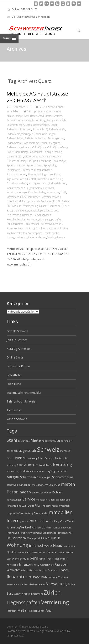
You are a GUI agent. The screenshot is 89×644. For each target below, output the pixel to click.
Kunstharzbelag (37, 192)
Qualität (12, 552)
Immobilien (13, 111)
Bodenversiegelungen (19, 147)
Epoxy (22, 165)
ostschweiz (12, 485)
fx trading (23, 533)
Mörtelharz (13, 197)
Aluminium (31, 465)
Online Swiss (15, 357)
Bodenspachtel (56, 138)
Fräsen (64, 570)
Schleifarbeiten (15, 224)
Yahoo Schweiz (17, 419)
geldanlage (24, 441)
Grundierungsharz (17, 183)
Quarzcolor (13, 215)
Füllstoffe (42, 179)
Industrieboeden (16, 188)
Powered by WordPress (21, 631)
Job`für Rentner (17, 340)
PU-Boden (12, 206)
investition (64, 506)
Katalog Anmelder (19, 349)
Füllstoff (32, 179)
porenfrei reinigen (17, 201)
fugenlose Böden (51, 174)
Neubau (24, 584)
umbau (55, 440)
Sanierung (54, 485)
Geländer (37, 552)
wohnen (19, 594)
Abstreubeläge (15, 116)
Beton (29, 125)
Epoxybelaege (35, 165)
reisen (22, 538)
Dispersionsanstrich (35, 157)
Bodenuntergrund (51, 143)
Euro (10, 593)
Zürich (52, 592)
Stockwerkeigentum (18, 559)
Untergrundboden (17, 237)
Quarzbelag (20, 211)
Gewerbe (50, 107)
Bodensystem (14, 143)
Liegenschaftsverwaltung (20, 513)
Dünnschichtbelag (17, 161)
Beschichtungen (15, 125)
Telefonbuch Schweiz (21, 401)
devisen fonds (65, 533)
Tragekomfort (60, 559)
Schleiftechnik (32, 224)
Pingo (49, 559)
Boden (54, 125)
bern (34, 558)
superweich (25, 552)
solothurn (44, 527)
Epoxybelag (50, 165)
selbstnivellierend (51, 224)
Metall (23, 610)
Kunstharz (49, 188)
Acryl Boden (31, 116)
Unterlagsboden (37, 237)
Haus (57, 545)
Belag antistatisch (56, 120)
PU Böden (63, 201)
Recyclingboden (42, 215)
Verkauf (26, 527)
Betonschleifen (41, 125)
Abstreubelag (54, 111)
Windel (23, 485)
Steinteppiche (51, 233)
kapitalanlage (63, 500)
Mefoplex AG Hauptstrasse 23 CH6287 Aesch (37, 97)
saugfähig (50, 471)
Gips (20, 465)
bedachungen (37, 611)
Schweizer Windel (41, 493)
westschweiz (47, 565)
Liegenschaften (23, 602)
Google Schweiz (17, 331)
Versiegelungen (56, 237)
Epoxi (35, 161)
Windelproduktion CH (39, 538)
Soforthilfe (14, 375)
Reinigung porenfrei (50, 219)
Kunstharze (53, 192)
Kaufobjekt (61, 458)
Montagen (41, 500)
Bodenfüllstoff (40, 129)
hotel (45, 577)
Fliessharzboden (43, 170)
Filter (38, 505)
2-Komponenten (36, 111)
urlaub (56, 538)
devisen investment (34, 471)
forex (42, 559)
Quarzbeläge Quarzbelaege (44, 211)
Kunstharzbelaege (17, 192)
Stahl (12, 440)
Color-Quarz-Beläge (18, 152)
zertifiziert (67, 441)
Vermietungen (15, 471)
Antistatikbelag (15, 120)
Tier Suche (14, 410)
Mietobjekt (45, 477)
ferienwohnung (29, 564)
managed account (62, 528)
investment (35, 533)
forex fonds (40, 513)
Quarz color (54, 206)
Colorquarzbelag (53, 152)
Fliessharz (27, 170)
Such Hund (14, 384)
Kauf (34, 528)
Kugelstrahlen (34, 188)
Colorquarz (36, 152)
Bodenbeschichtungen (19, 129)
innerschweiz (41, 545)
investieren (13, 584)
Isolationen (69, 546)
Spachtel (41, 228)
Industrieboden (58, 183)
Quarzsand (26, 215)
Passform (12, 611)
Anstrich (58, 116)
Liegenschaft (27, 450)
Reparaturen (20, 576)
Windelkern (46, 465)
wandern (28, 505)
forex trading (14, 506)
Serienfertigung (63, 477)
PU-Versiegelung (28, 206)
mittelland (12, 565)
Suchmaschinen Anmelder (24, 393)
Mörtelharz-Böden (30, 197)
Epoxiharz (12, 165)
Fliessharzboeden (16, 174)
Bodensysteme (31, 143)
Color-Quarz (39, 147)
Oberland (53, 570)
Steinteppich (35, 233)
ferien (49, 610)
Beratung (62, 464)
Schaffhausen (29, 477)
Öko (25, 458)
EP (29, 161)
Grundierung (56, 179)
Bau (41, 107)
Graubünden (49, 533)
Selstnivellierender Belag (21, 228)
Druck (18, 458)
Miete (36, 440)
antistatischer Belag (35, 120)
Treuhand (12, 533)
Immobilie (62, 471)
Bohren (57, 492)
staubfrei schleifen (17, 233)
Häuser (12, 538)
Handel (60, 107)
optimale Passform (38, 485)
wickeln (53, 577)
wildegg (46, 441)
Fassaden (61, 564)
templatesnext (15, 636)
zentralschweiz (40, 521)
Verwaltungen (14, 500)
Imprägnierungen (38, 183)
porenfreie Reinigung (40, 201)
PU (55, 201)
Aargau (13, 477)
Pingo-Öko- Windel (64, 521)
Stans (62, 552)
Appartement (50, 506)
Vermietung (55, 602)
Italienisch (12, 451)
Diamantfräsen (15, 157)
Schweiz (48, 449)
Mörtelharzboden (51, 197)
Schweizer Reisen (18, 366)
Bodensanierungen (45, 134)
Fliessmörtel (34, 174)
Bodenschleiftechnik (36, 138)
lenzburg (12, 465)
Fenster (70, 552)
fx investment (51, 552)
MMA (63, 192)
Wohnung (17, 545)
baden (25, 492)
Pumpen (50, 458)
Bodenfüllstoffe (57, 129)
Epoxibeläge (59, 161)
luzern (13, 520)
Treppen (63, 577)
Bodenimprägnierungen (20, 134)
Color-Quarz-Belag (57, 147)
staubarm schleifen (57, 228)
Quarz (43, 206)
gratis (23, 521)
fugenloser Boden (16, 179)
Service (29, 499)
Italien (51, 500)
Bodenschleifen (15, 138)
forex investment (33, 594)
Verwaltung (56, 584)
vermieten (14, 570)
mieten (68, 484)
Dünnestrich (54, 157)
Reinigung (32, 219)
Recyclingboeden (16, 219)
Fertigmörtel (14, 170)
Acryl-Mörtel (45, 116)
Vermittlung (13, 528)
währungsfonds (36, 458)
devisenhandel (37, 584)
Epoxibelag (45, 161)
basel (37, 577)
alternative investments (34, 570)
